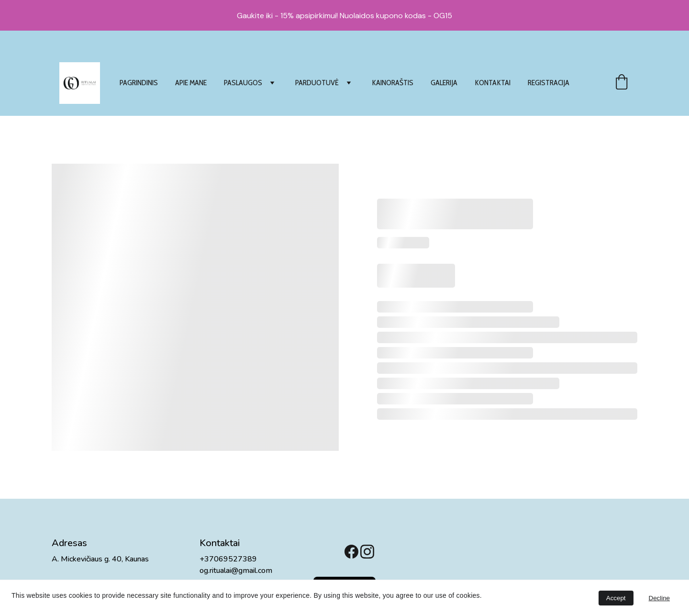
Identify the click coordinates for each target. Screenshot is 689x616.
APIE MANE (191, 83)
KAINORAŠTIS (393, 83)
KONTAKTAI (493, 83)
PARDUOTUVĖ (317, 83)
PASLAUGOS (243, 83)
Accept (616, 598)
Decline (659, 598)
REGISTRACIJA (549, 83)
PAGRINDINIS (139, 83)
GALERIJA (444, 83)
